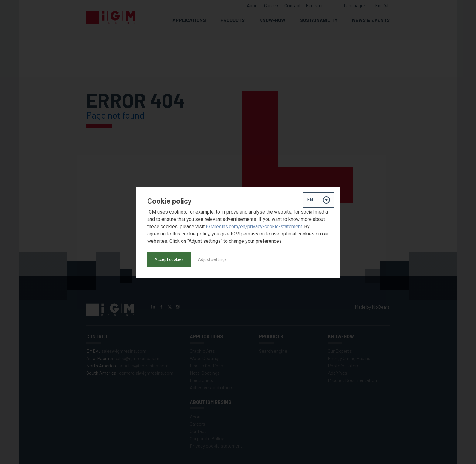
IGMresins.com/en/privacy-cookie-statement (254, 227)
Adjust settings (212, 259)
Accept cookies (169, 259)
